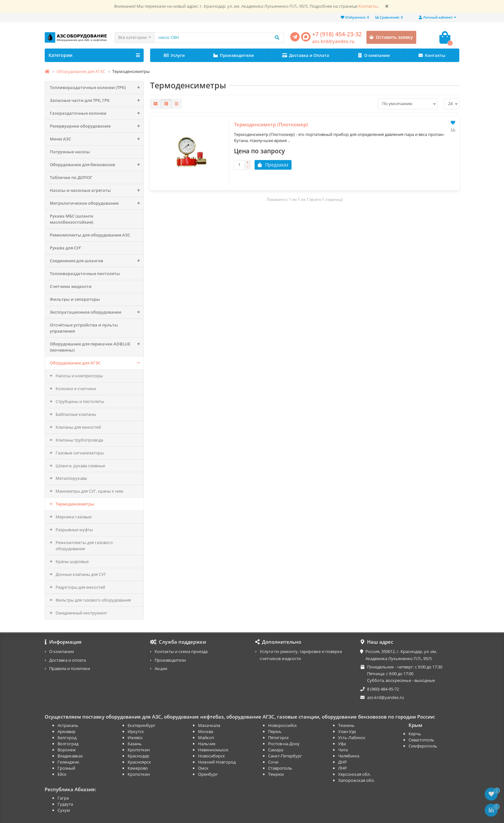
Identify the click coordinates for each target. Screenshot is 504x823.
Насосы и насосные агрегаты (97, 190)
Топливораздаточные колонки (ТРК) (97, 88)
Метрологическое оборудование (97, 203)
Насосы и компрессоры (79, 376)
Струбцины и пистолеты (80, 401)
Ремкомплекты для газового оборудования (84, 546)
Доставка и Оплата (306, 55)
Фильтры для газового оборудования (93, 600)
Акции (161, 668)
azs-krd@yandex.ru (333, 41)
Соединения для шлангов (97, 261)
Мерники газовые (74, 517)
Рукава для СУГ (66, 248)
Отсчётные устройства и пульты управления (84, 328)
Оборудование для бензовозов (97, 165)
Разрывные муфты (74, 530)
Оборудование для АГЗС (81, 71)
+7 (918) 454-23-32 (337, 34)
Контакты (368, 6)
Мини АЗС (97, 139)
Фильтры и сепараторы (75, 299)
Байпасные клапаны (76, 414)
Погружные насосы (70, 152)
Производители (234, 55)
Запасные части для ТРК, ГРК (97, 100)
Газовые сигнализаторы (80, 453)
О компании (373, 55)
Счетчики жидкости (71, 286)
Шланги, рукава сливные (80, 466)
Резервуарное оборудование (97, 126)
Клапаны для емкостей (78, 427)
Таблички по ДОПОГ (71, 177)
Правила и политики (70, 668)
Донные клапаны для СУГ (81, 574)
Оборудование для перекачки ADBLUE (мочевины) (97, 347)
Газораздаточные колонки (97, 113)
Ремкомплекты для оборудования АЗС (90, 235)
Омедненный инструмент (81, 613)
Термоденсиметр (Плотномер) (189, 192)
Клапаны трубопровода (79, 440)
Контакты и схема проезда (181, 651)
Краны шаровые (72, 561)
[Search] (219, 38)
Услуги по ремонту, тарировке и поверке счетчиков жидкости (301, 655)
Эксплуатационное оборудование (97, 312)
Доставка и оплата (67, 660)
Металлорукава (71, 478)
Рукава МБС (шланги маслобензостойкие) (72, 219)
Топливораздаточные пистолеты (85, 273)
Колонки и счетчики (76, 389)
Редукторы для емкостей (80, 587)
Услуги (175, 55)
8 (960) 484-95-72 (383, 689)
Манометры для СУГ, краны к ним (90, 491)
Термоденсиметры (75, 504)
